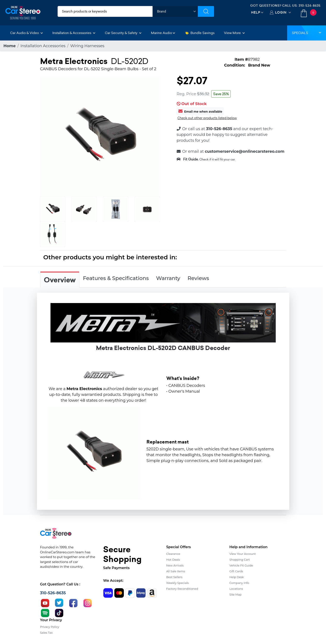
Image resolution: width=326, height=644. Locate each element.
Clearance (173, 554)
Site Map (235, 594)
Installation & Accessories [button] (74, 33)
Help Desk (237, 577)
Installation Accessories (43, 46)
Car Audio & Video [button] (27, 33)
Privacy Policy (50, 627)
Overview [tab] (60, 280)
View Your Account (243, 554)
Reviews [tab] (198, 278)
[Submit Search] (206, 11)
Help (256, 12)
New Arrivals (175, 565)
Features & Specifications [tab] (116, 278)
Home (10, 46)
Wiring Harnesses (87, 46)
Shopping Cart (240, 560)
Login (281, 12)
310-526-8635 (310, 6)
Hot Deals (173, 560)
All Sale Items (176, 571)
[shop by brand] (175, 11)
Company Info (239, 583)
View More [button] (234, 33)
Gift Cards (236, 571)
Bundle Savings (200, 33)
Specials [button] (307, 33)
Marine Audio (163, 33)
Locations (236, 589)
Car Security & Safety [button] (123, 33)
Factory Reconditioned (182, 589)
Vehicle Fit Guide (241, 565)
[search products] (105, 11)
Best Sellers (174, 577)
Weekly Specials (178, 583)
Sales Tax (46, 633)
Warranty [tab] (168, 278)
